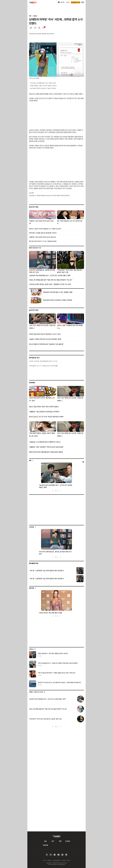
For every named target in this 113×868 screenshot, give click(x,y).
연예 (30, 16)
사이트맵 (63, 860)
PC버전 (68, 860)
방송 (30, 460)
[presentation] (53, 491)
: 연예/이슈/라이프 (37, 692)
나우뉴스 (32, 649)
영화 (60, 841)
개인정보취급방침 (56, 860)
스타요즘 (35, 16)
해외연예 (31, 588)
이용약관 (49, 860)
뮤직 (53, 841)
